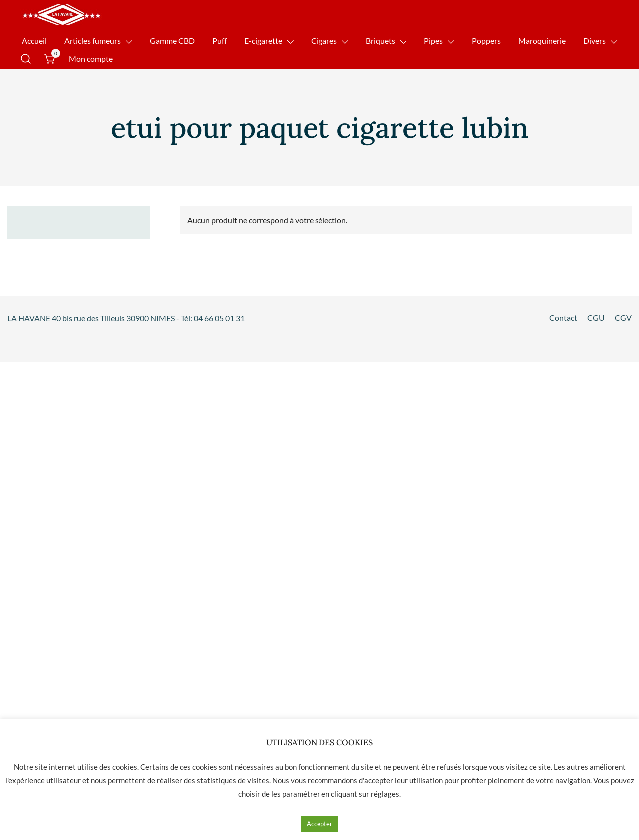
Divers (594, 41)
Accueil (34, 41)
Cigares (324, 41)
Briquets (381, 41)
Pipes (433, 41)
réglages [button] (385, 794)
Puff (219, 41)
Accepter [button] (319, 824)
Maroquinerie (542, 41)
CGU (596, 318)
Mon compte (91, 59)
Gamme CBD (172, 41)
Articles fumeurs (93, 41)
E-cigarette (263, 41)
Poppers (486, 41)
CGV (623, 318)
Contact (563, 318)
